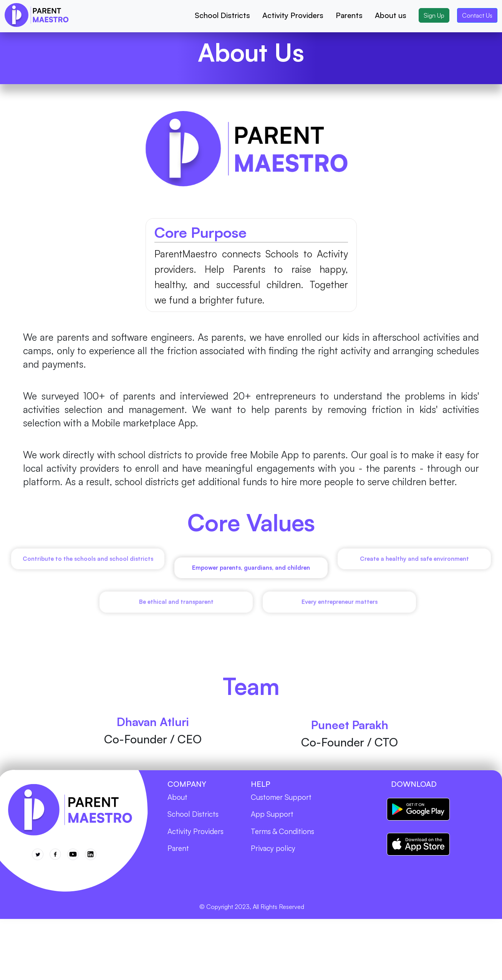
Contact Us (477, 15)
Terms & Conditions (282, 834)
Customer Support (281, 799)
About (177, 799)
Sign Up (434, 15)
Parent (178, 851)
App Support (272, 816)
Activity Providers (293, 15)
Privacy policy (273, 851)
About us (391, 15)
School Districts (222, 15)
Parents (349, 15)
